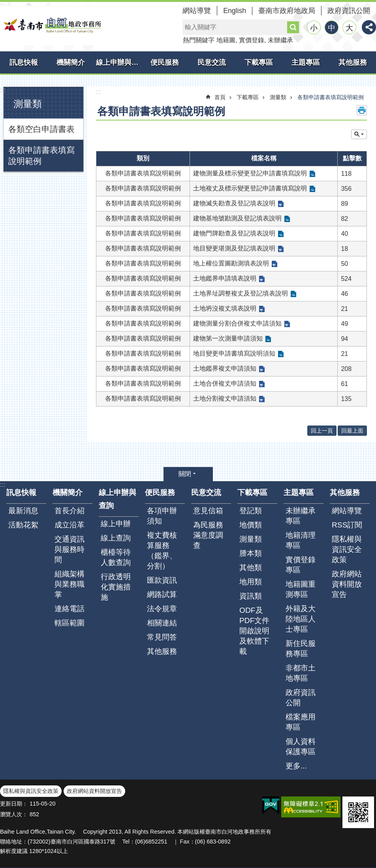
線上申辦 (116, 524)
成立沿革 (70, 525)
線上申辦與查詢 (118, 62)
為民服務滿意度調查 (208, 535)
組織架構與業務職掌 (70, 584)
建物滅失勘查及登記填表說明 (234, 203)
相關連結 (162, 623)
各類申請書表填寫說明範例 (41, 155)
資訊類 (251, 596)
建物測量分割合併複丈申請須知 (237, 323)
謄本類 (251, 553)
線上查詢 (116, 538)
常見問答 (162, 637)
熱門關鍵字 (199, 40)
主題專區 (306, 62)
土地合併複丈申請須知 (225, 383)
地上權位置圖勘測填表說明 (231, 263)
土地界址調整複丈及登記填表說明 (241, 293)
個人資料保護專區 (301, 747)
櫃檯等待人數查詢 (116, 557)
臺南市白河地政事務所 (51, 25)
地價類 (251, 525)
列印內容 (362, 110)
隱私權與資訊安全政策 (347, 549)
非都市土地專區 (301, 673)
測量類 (28, 104)
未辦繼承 (280, 40)
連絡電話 (70, 609)
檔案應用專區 (301, 722)
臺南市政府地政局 (287, 11)
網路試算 (162, 594)
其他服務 (353, 62)
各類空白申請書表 (41, 129)
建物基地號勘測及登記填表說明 (237, 218)
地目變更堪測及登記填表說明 (234, 248)
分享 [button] (369, 27)
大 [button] (349, 28)
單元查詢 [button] (359, 134)
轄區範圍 (70, 623)
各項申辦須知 (162, 516)
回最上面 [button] (352, 431)
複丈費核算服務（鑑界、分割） (162, 551)
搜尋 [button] (293, 27)
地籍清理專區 (301, 540)
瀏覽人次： (14, 814)
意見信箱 (208, 511)
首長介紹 (70, 511)
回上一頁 (322, 431)
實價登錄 (252, 40)
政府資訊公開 (349, 11)
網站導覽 (197, 11)
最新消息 (23, 511)
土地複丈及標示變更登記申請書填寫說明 (250, 188)
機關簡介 (71, 62)
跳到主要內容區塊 (4, 4)
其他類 (251, 568)
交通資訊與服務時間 (70, 549)
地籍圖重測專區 (301, 589)
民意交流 (212, 62)
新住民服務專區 (301, 649)
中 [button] (332, 28)
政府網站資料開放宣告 (347, 584)
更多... (296, 766)
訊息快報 (24, 62)
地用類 (251, 582)
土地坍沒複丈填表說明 (225, 308)
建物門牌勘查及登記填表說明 (234, 233)
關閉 (185, 474)
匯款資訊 (162, 580)
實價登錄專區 (301, 565)
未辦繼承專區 (301, 516)
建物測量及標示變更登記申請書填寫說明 (250, 173)
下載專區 (259, 62)
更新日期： (14, 804)
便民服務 (165, 62)
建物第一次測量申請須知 (228, 338)
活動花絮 (23, 525)
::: (3, 90)
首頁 (220, 97)
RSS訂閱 (347, 525)
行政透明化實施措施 (116, 587)
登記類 (251, 511)
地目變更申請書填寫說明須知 (234, 353)
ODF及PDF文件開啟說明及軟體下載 (254, 631)
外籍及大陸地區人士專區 (301, 619)
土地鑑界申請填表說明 (225, 278)
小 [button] (314, 28)
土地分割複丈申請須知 (225, 398)
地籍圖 (226, 40)
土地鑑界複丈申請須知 (225, 368)
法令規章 (162, 609)
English (235, 11)
